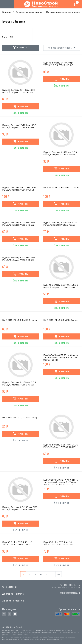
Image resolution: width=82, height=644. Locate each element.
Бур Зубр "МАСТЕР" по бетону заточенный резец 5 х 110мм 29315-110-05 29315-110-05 (61, 482)
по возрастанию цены (60, 48)
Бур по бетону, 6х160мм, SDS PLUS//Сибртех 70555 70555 (60, 224)
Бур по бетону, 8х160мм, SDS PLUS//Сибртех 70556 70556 (19, 384)
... (53, 574)
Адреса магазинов (13, 601)
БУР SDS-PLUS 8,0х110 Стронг (20, 320)
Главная (7, 12)
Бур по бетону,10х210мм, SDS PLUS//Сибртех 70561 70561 (19, 189)
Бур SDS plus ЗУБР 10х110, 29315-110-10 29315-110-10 (17, 544)
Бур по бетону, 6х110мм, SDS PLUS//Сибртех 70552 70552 (19, 224)
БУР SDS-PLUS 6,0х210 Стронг (61, 320)
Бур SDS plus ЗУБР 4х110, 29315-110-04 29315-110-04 (58, 544)
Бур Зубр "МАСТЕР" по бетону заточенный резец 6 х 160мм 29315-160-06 (61, 358)
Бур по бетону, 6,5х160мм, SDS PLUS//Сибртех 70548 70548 (20, 508)
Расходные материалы (29, 12)
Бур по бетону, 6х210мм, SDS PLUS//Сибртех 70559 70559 (60, 154)
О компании (9, 587)
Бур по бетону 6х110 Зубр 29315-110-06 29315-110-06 (58, 64)
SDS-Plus (8, 37)
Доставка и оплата (13, 594)
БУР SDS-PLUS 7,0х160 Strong (20, 417)
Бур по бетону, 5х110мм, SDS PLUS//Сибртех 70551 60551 (19, 91)
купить (23, 106)
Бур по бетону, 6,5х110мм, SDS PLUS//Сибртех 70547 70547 (61, 446)
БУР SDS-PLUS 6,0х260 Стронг (61, 187)
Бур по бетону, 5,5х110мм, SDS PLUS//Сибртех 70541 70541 (61, 286)
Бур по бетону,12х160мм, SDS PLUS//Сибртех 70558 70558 (19, 126)
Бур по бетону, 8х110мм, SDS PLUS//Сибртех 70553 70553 (19, 259)
